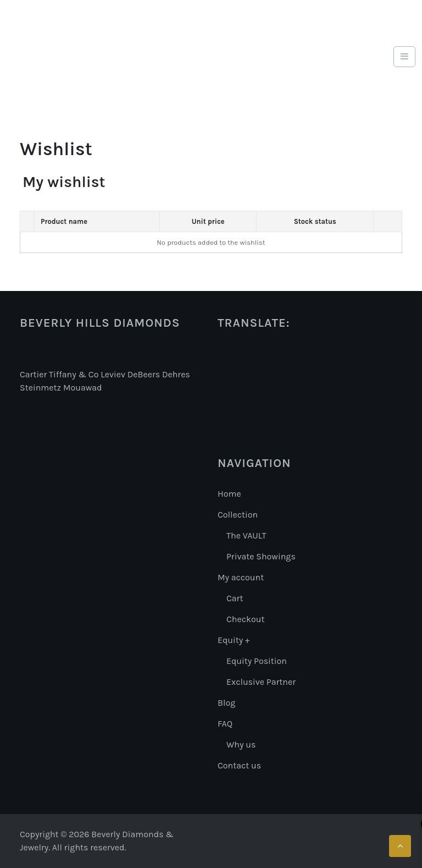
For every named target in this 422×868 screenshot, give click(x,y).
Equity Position (257, 661)
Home (229, 494)
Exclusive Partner (261, 682)
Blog (226, 703)
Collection (238, 515)
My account (241, 577)
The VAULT (246, 535)
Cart (235, 598)
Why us (241, 745)
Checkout (245, 619)
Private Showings (261, 556)
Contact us (239, 765)
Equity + (234, 640)
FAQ (225, 724)
